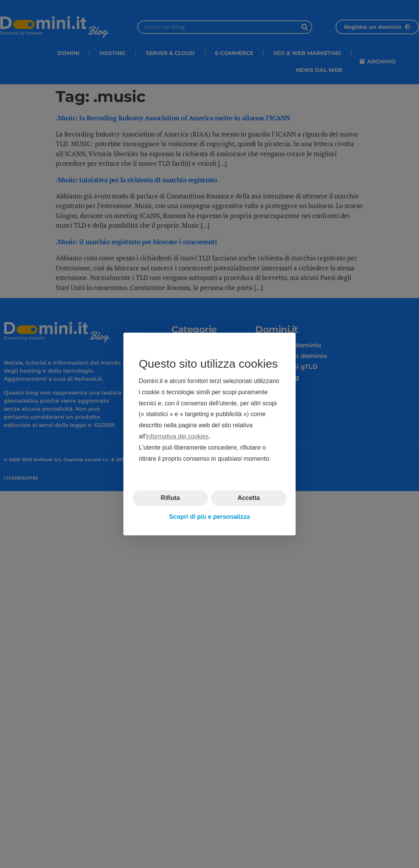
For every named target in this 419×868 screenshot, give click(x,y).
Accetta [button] (249, 498)
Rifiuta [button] (170, 498)
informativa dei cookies (177, 436)
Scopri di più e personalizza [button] (210, 517)
